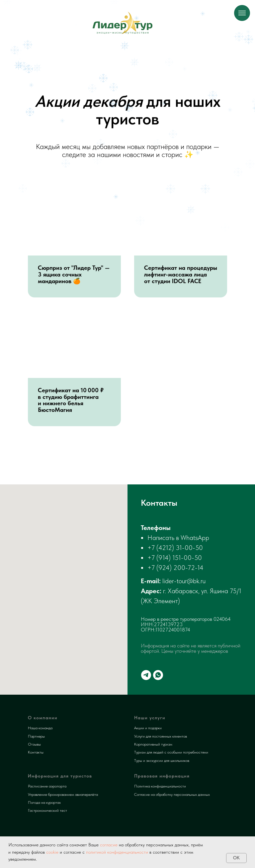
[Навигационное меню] (242, 13)
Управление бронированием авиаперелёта (63, 794)
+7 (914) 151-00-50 (175, 558)
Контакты (36, 752)
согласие (108, 845)
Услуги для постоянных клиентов (161, 736)
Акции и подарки (148, 728)
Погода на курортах (44, 802)
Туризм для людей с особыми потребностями (171, 752)
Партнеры (36, 736)
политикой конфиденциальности (117, 852)
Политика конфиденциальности (160, 786)
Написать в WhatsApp (178, 538)
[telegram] (146, 675)
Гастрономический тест (47, 810)
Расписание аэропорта (47, 786)
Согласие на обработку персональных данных (172, 794)
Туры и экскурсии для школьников (162, 761)
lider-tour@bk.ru (184, 581)
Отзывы (34, 744)
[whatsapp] (158, 675)
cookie (52, 852)
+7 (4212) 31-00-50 (175, 548)
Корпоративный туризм (153, 744)
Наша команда (40, 728)
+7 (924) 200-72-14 (175, 568)
